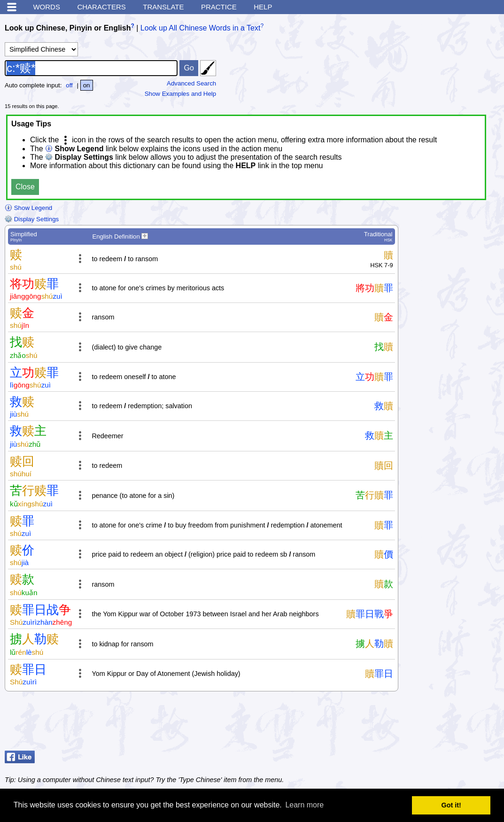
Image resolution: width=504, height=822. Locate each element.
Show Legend (28, 208)
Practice (219, 7)
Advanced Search (191, 83)
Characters (101, 7)
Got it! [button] (451, 805)
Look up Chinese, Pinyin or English (68, 28)
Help (263, 7)
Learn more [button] (304, 805)
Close (25, 187)
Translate (163, 7)
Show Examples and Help (181, 94)
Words (47, 7)
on (87, 85)
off (69, 85)
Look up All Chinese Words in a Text (201, 28)
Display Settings (32, 219)
